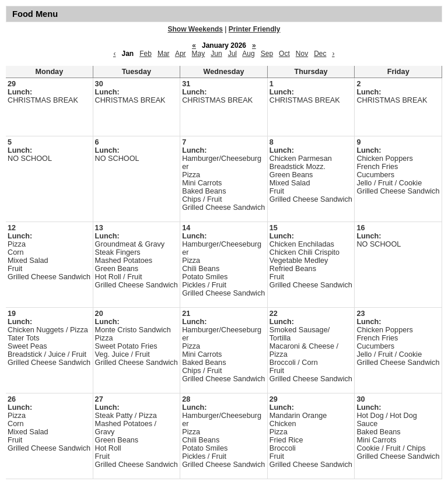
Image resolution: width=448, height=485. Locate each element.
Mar (164, 54)
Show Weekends (195, 29)
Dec (320, 54)
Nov (302, 54)
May (199, 54)
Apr (181, 54)
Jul (232, 54)
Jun (216, 54)
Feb (146, 54)
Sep (267, 54)
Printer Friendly (255, 29)
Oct (284, 54)
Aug (248, 54)
